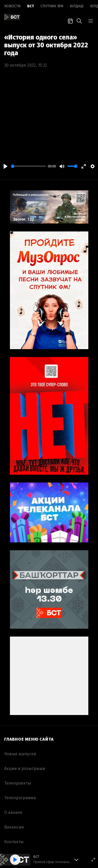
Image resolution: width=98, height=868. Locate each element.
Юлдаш (77, 6)
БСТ (31, 6)
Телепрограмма (20, 798)
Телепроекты (18, 783)
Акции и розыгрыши (25, 768)
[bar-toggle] (91, 20)
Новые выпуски (20, 754)
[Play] (5, 166)
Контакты (14, 842)
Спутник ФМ (52, 6)
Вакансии (14, 827)
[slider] (28, 166)
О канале (13, 812)
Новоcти (12, 6)
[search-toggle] (79, 20)
